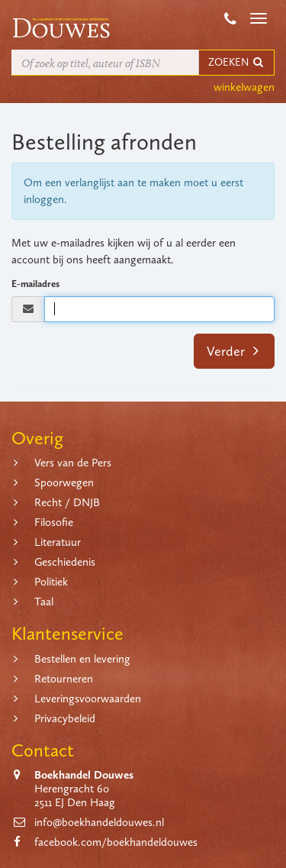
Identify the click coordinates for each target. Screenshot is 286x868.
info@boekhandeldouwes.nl (99, 822)
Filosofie (54, 522)
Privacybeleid (65, 718)
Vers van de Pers (73, 463)
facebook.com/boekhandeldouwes (116, 842)
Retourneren (64, 679)
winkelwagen (244, 87)
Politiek (51, 582)
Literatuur (58, 542)
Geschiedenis (65, 562)
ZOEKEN (236, 62)
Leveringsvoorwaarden (88, 699)
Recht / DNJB (67, 502)
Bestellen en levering (82, 659)
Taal (44, 602)
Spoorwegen (64, 482)
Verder (233, 351)
